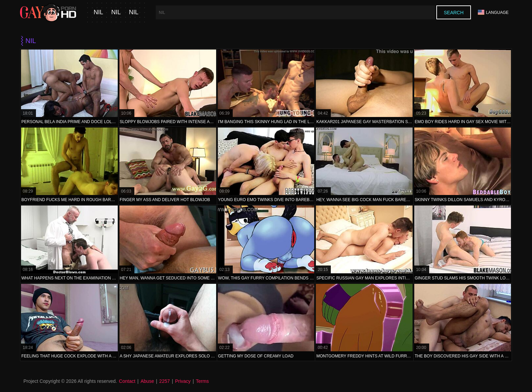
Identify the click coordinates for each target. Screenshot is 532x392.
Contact (127, 381)
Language (493, 12)
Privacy (183, 381)
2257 (164, 381)
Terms (202, 381)
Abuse (147, 381)
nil (98, 12)
